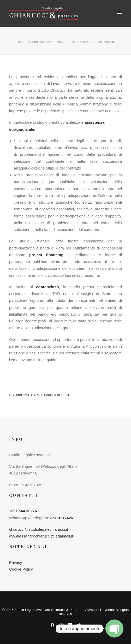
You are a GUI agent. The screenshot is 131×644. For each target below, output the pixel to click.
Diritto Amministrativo (45, 42)
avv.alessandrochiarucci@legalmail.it (41, 536)
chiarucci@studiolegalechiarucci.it (38, 529)
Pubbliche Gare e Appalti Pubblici (42, 395)
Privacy (16, 562)
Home (21, 42)
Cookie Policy (21, 569)
